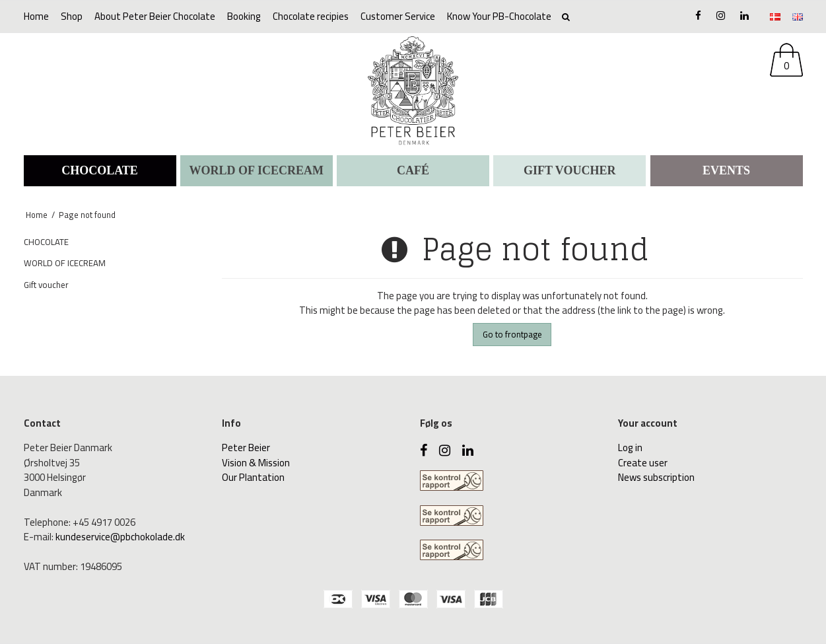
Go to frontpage (512, 334)
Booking (244, 16)
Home (36, 16)
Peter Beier (246, 447)
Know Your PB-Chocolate (499, 16)
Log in (630, 447)
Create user (643, 463)
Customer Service (398, 16)
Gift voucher (570, 170)
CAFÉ (413, 170)
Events (726, 170)
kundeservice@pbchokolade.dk (120, 537)
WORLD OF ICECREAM (257, 170)
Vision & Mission (256, 463)
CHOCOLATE (100, 170)
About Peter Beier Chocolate (155, 16)
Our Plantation (253, 477)
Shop (72, 16)
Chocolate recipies (311, 16)
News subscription (656, 477)
